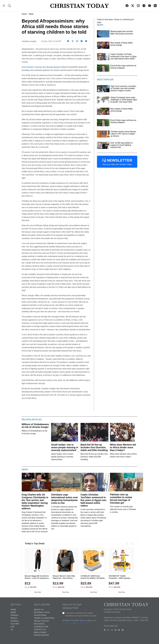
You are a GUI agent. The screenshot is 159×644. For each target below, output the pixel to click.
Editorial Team (42, 612)
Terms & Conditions (44, 618)
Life (12, 627)
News (31, 14)
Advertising (40, 615)
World (14, 618)
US (12, 630)
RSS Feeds (39, 624)
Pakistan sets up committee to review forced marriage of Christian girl (121, 499)
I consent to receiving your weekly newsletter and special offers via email (81, 614)
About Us (39, 610)
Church (14, 621)
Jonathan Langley (29, 41)
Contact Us (40, 630)
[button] (4, 6)
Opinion (14, 615)
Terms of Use (68, 623)
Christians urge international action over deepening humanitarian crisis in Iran (64, 499)
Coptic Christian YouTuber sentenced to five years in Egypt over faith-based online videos (93, 500)
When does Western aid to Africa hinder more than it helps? (123, 447)
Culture (15, 624)
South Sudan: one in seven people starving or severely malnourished (65, 447)
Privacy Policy (42, 621)
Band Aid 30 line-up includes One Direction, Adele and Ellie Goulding (94, 447)
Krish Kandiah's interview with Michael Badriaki (41, 67)
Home (24, 14)
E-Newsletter (41, 627)
